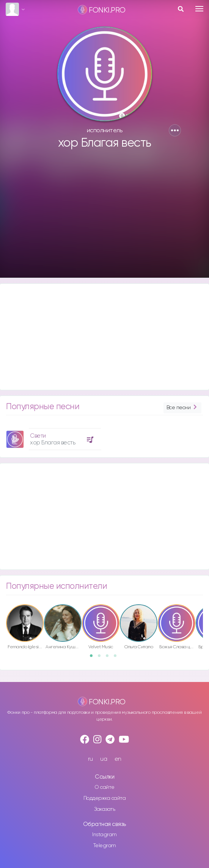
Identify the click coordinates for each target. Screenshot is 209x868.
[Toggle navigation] (199, 9)
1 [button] (94, 658)
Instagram (104, 835)
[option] (53, 436)
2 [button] (102, 658)
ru (90, 759)
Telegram (105, 846)
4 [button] (118, 658)
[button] (175, 130)
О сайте (104, 787)
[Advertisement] (104, 217)
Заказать (104, 809)
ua (104, 759)
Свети (38, 436)
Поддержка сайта (105, 798)
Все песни (182, 408)
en (118, 759)
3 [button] (110, 658)
